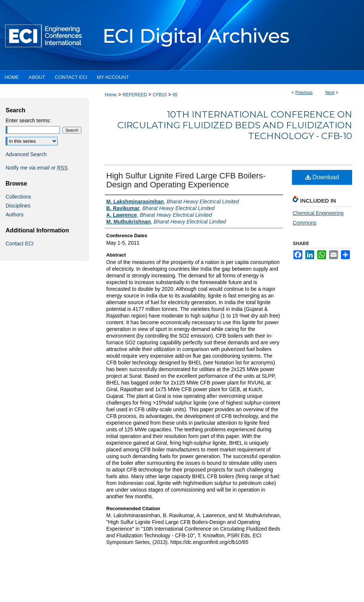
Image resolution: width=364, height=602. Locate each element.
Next (330, 93)
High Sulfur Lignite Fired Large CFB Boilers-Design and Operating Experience (186, 180)
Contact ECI (19, 244)
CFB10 (160, 95)
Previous (304, 93)
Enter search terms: (28, 120)
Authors (14, 215)
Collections (18, 197)
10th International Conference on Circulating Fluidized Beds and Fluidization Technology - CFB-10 (235, 125)
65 (175, 95)
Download (322, 177)
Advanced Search (26, 154)
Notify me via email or (37, 168)
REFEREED (135, 95)
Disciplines (18, 206)
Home (111, 95)
